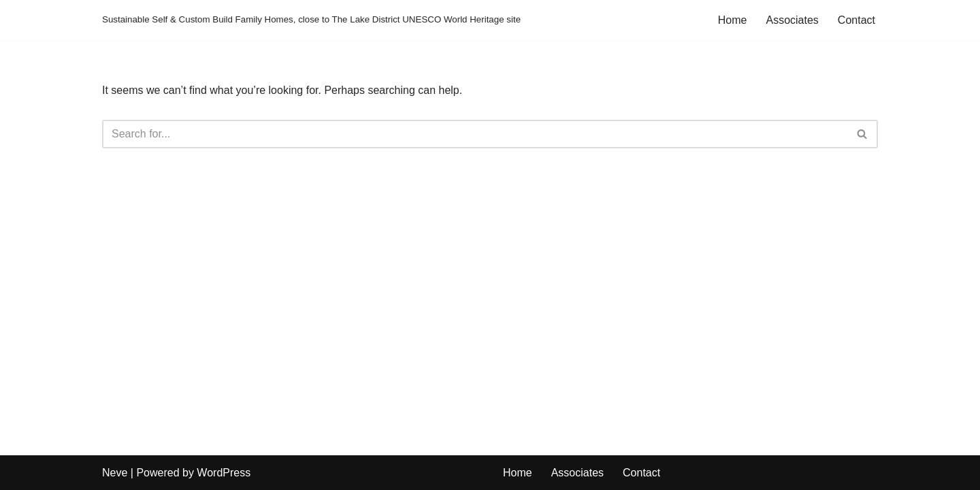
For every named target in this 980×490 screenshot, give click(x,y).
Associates (792, 20)
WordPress (224, 473)
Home (733, 20)
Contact (856, 20)
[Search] (475, 134)
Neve (115, 473)
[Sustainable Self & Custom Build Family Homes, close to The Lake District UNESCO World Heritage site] (311, 20)
